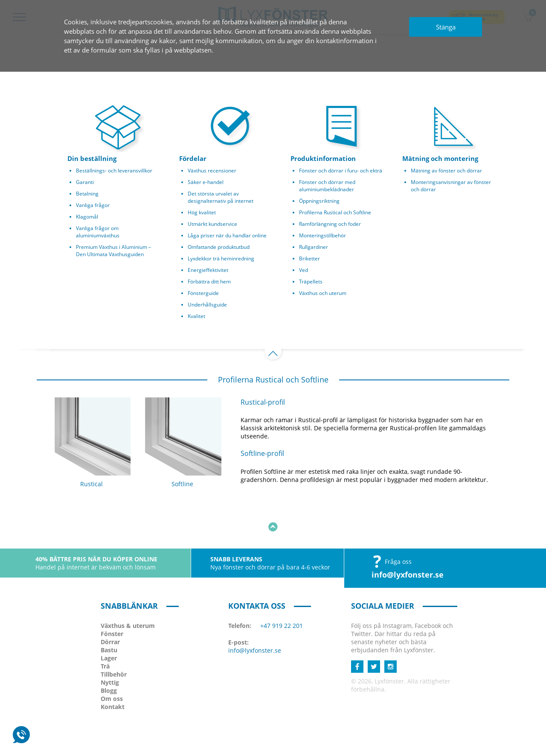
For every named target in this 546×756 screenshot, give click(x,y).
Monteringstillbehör (322, 235)
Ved (303, 270)
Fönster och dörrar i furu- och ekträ (341, 171)
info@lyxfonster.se (408, 544)
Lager (109, 627)
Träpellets (311, 282)
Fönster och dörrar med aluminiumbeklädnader (327, 186)
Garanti (85, 182)
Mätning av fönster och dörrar (446, 171)
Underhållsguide (207, 305)
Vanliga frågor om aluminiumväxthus (98, 232)
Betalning (87, 194)
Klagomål (87, 217)
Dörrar (110, 611)
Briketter (309, 258)
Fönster (112, 603)
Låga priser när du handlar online (227, 235)
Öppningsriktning (319, 201)
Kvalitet (196, 316)
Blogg (109, 660)
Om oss (112, 668)
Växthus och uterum (323, 293)
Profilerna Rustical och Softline (335, 212)
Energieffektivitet (208, 270)
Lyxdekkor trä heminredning (221, 258)
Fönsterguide (203, 293)
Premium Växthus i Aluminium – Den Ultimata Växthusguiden (113, 251)
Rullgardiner (314, 247)
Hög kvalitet (202, 212)
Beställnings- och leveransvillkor (114, 171)
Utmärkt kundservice (212, 224)
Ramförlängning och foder (330, 224)
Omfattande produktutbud (219, 247)
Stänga (446, 27)
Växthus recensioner (212, 171)
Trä (105, 635)
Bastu (109, 619)
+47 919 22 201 (282, 595)
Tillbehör (114, 644)
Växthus (128, 595)
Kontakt (113, 676)
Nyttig (110, 652)
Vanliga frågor (93, 205)
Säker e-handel (206, 182)
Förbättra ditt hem (209, 282)
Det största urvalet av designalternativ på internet (221, 197)
